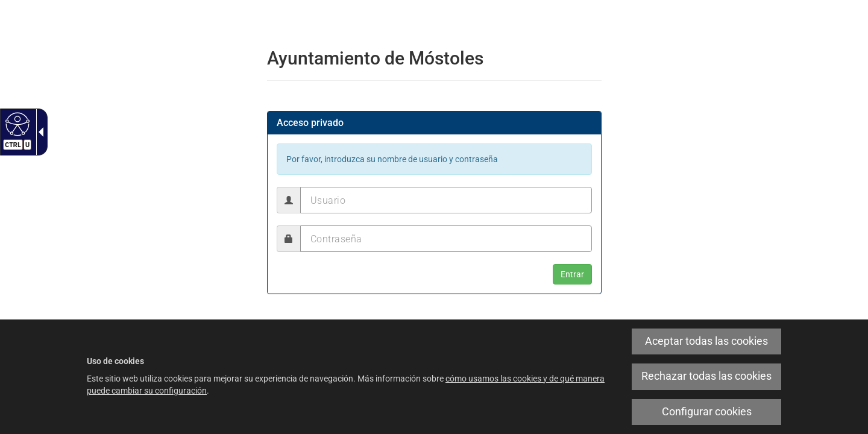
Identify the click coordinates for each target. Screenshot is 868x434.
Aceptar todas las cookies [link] (706, 341)
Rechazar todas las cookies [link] (706, 376)
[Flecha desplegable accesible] (39, 132)
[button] (572, 274)
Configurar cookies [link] (707, 412)
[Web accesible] (16, 124)
